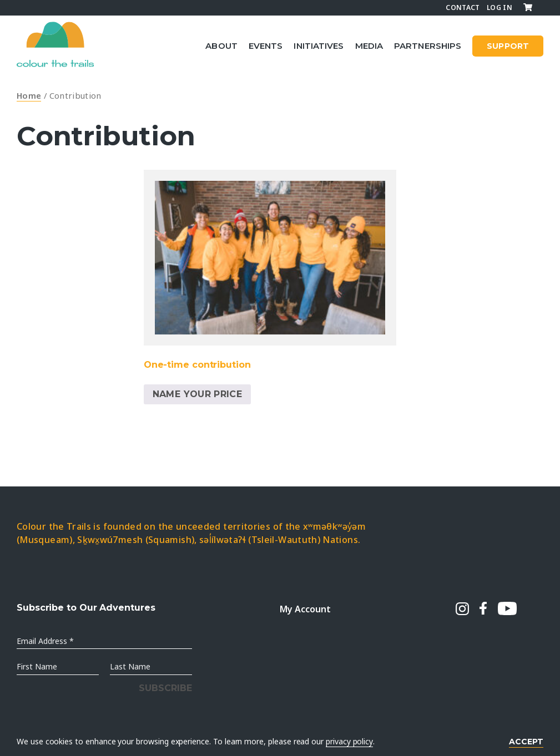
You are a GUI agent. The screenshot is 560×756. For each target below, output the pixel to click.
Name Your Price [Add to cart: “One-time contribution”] (197, 394)
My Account (305, 609)
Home (29, 95)
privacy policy (349, 741)
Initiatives (319, 46)
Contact (463, 7)
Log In (500, 7)
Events (266, 46)
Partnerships (428, 46)
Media (369, 46)
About (221, 46)
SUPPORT (508, 46)
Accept (526, 742)
